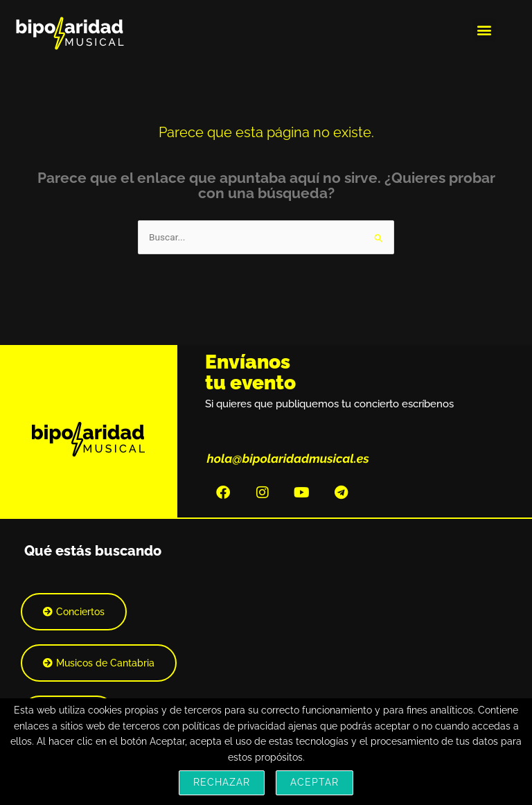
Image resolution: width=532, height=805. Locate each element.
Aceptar (314, 782)
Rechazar (222, 782)
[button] (485, 29)
